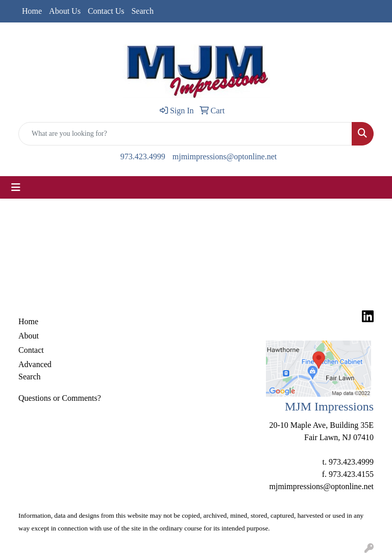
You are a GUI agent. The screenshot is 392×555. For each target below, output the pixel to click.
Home (32, 11)
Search (142, 11)
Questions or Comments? (60, 398)
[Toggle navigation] (16, 187)
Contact (31, 350)
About (29, 336)
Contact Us (106, 11)
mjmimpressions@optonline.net (225, 156)
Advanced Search (35, 370)
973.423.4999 (143, 156)
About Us (65, 11)
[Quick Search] (185, 134)
